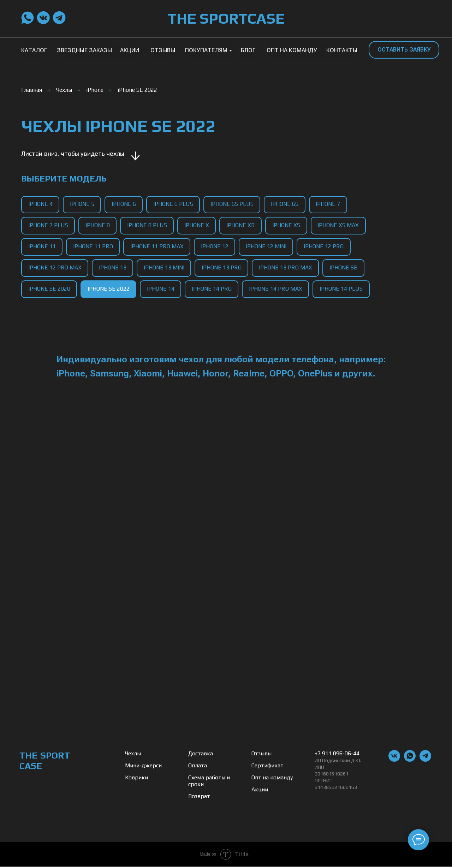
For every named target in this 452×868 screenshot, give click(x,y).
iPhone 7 (330, 204)
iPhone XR (242, 225)
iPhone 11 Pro (93, 247)
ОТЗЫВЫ (163, 50)
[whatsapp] (410, 761)
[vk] (394, 761)
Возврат (199, 798)
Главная (32, 90)
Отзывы (261, 755)
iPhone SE (345, 269)
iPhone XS (288, 225)
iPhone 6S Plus (233, 204)
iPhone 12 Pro (325, 247)
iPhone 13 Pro (223, 269)
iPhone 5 (82, 204)
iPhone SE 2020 (49, 290)
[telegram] (425, 761)
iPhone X (198, 225)
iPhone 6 (124, 204)
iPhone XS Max (340, 225)
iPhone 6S (286, 204)
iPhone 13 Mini (165, 269)
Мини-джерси (143, 767)
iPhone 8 (98, 225)
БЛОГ (248, 50)
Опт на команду (272, 779)
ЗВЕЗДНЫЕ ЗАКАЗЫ (84, 50)
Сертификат (267, 767)
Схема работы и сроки (209, 782)
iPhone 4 (40, 204)
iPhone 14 (161, 290)
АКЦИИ (130, 50)
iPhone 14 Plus (343, 290)
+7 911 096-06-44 (337, 755)
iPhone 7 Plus (48, 225)
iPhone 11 (42, 247)
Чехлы (64, 90)
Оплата (198, 767)
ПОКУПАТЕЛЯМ (206, 50)
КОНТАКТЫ (342, 50)
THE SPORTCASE (226, 18)
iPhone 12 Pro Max (55, 269)
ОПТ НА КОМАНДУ (292, 50)
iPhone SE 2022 (137, 90)
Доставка (201, 755)
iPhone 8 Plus (148, 225)
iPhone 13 (113, 269)
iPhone (95, 90)
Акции (260, 791)
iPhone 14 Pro (213, 290)
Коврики (136, 779)
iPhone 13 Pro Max (287, 269)
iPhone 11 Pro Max (158, 247)
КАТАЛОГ (34, 50)
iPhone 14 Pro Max (277, 290)
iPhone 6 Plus (174, 204)
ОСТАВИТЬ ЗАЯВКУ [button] (404, 50)
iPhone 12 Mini (267, 247)
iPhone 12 (216, 247)
